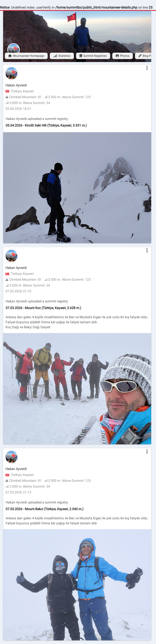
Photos (123, 56)
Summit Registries (93, 56)
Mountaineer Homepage (26, 56)
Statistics (62, 56)
